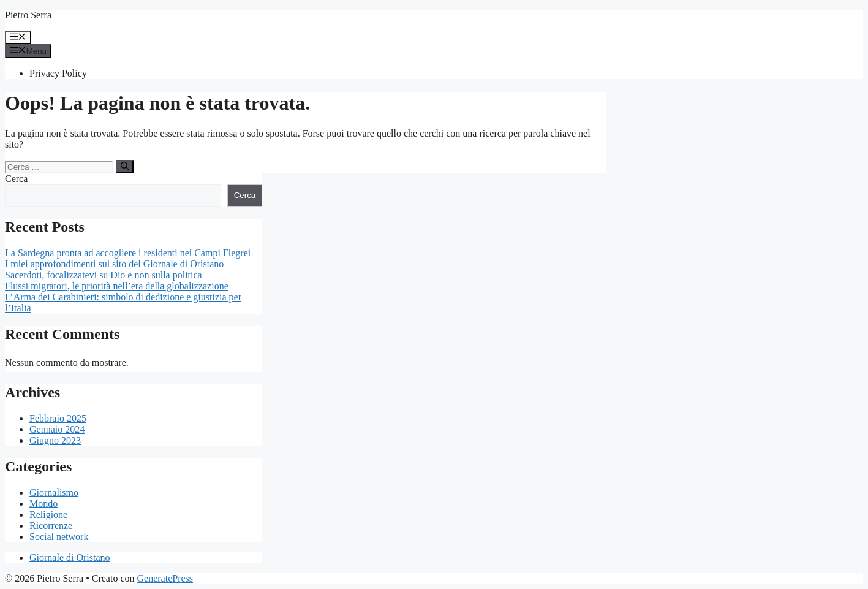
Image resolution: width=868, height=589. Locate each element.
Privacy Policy (58, 73)
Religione (48, 515)
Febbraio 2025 (58, 418)
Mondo (43, 503)
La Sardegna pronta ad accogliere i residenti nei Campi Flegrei (128, 253)
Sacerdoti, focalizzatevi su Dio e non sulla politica (104, 275)
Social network (59, 537)
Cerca (16, 179)
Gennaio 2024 (57, 429)
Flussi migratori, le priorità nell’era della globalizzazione (117, 286)
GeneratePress (165, 578)
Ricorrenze (51, 526)
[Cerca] (125, 167)
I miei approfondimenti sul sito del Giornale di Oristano (114, 264)
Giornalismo (54, 492)
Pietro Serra (28, 15)
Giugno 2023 (55, 440)
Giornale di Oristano (70, 557)
